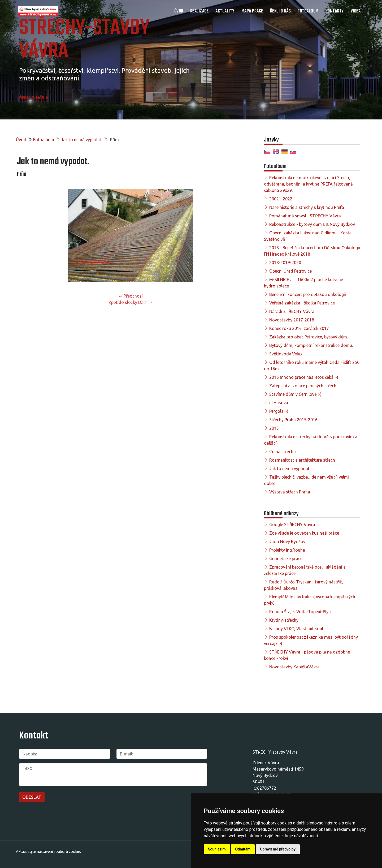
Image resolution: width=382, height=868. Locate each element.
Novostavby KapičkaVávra (294, 667)
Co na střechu (283, 452)
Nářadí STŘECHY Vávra (292, 311)
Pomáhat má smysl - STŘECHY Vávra (305, 216)
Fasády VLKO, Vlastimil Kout (296, 629)
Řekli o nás (281, 11)
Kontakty (335, 11)
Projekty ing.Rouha (287, 550)
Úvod (179, 11)
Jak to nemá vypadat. (82, 140)
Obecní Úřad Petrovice (290, 271)
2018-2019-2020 (285, 263)
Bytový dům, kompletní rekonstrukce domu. (311, 345)
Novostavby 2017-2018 (292, 320)
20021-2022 (281, 199)
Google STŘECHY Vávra (292, 525)
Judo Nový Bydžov (287, 542)
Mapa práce (252, 11)
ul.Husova (279, 403)
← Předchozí (131, 296)
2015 (274, 428)
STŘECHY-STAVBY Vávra (84, 40)
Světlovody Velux (286, 354)
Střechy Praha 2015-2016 (293, 420)
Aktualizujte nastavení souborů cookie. (48, 852)
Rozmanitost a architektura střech (302, 460)
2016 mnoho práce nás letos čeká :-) (304, 377)
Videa (356, 11)
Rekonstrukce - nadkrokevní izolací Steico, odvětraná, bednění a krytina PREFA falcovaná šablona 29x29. (308, 184)
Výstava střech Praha (290, 492)
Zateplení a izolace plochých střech (303, 386)
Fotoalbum (308, 11)
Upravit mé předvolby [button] (278, 849)
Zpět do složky (123, 302)
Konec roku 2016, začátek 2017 (299, 328)
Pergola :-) (279, 411)
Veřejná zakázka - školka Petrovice (302, 303)
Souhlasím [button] (217, 849)
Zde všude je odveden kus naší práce (304, 533)
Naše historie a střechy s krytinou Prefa (307, 207)
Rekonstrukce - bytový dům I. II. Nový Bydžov (312, 224)
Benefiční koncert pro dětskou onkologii (308, 294)
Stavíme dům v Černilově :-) (295, 394)
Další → (146, 302)
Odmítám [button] (243, 849)
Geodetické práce (286, 558)
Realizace (199, 11)
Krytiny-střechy (284, 620)
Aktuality (225, 11)
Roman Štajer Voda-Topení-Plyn (300, 612)
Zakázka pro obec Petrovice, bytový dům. (309, 337)
